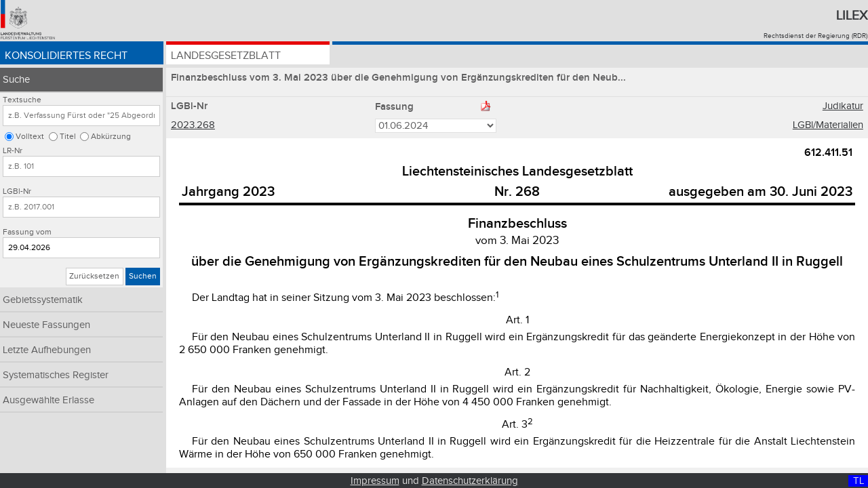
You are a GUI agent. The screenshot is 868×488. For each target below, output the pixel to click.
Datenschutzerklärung (470, 481)
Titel (68, 137)
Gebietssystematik (43, 300)
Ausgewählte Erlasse (48, 400)
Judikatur (843, 106)
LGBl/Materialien (828, 125)
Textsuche (22, 100)
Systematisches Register (56, 375)
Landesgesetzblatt (226, 56)
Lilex (852, 16)
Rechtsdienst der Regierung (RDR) (815, 36)
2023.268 (193, 125)
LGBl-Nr (17, 191)
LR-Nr (13, 151)
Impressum (375, 481)
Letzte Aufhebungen (47, 350)
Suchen (143, 276)
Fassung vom (27, 232)
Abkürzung (111, 137)
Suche (16, 80)
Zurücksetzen (94, 276)
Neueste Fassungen (46, 325)
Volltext (30, 137)
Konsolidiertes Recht (66, 56)
